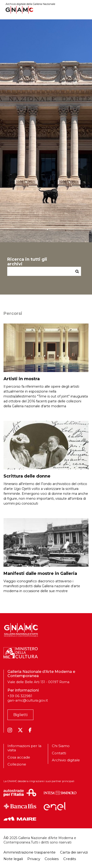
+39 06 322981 (20, 696)
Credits (70, 859)
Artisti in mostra (22, 379)
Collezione (17, 764)
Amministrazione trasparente (30, 852)
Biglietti (20, 715)
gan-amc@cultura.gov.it (28, 700)
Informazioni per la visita (24, 748)
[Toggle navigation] (85, 10)
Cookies (52, 859)
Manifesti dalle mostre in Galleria (40, 573)
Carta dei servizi (74, 852)
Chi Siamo (61, 746)
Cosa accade (19, 757)
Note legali (13, 859)
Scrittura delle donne (27, 476)
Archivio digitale (66, 760)
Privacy (34, 859)
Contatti (59, 753)
